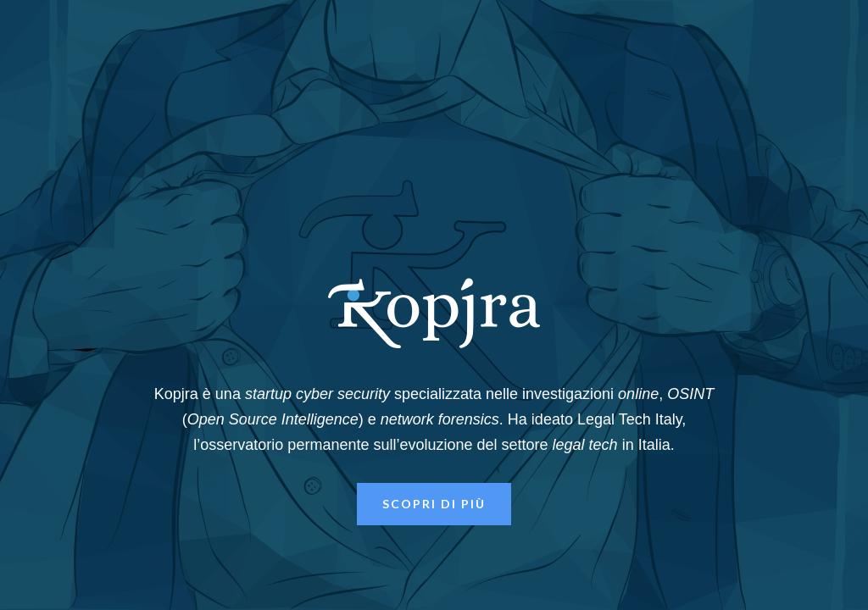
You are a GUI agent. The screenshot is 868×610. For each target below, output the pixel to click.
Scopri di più (434, 504)
